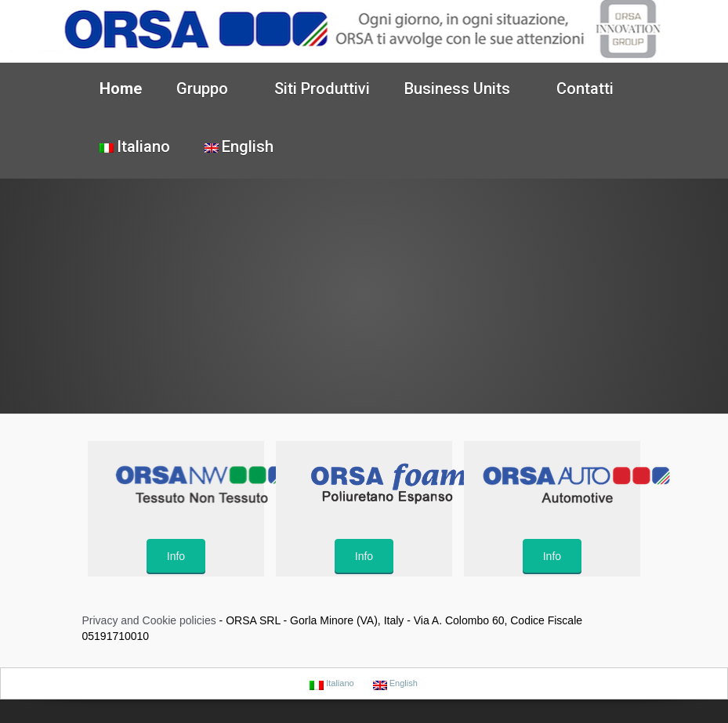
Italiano (135, 146)
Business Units (459, 89)
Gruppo (204, 89)
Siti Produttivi (322, 89)
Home (121, 89)
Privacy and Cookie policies (149, 620)
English (239, 146)
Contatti (585, 89)
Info (176, 556)
